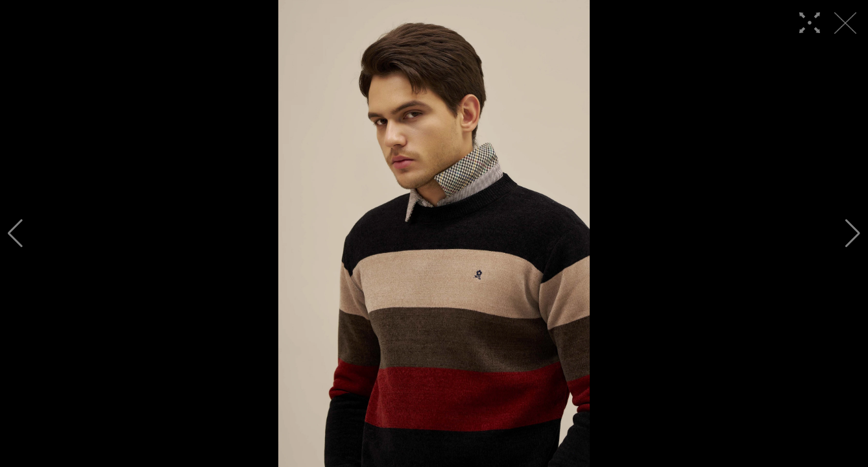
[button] (15, 233)
